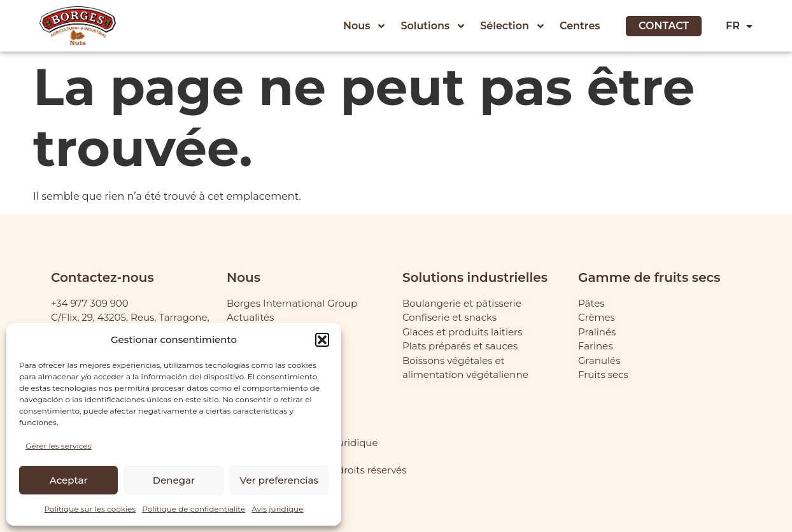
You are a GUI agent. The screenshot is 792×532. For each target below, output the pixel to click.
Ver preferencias (279, 480)
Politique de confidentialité (194, 509)
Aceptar (69, 480)
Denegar (174, 480)
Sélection (513, 26)
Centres (580, 26)
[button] (322, 340)
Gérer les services (58, 446)
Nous (365, 26)
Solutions (433, 26)
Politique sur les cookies (90, 509)
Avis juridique (277, 509)
